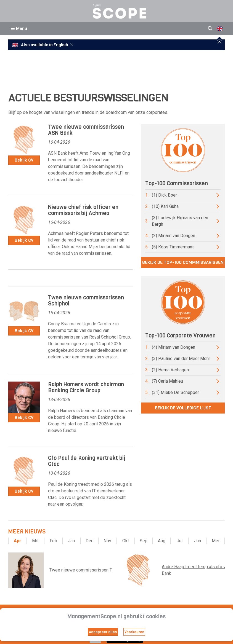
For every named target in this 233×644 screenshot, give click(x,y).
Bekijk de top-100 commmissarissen (183, 262)
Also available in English (41, 45)
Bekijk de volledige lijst (183, 408)
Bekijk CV (24, 160)
